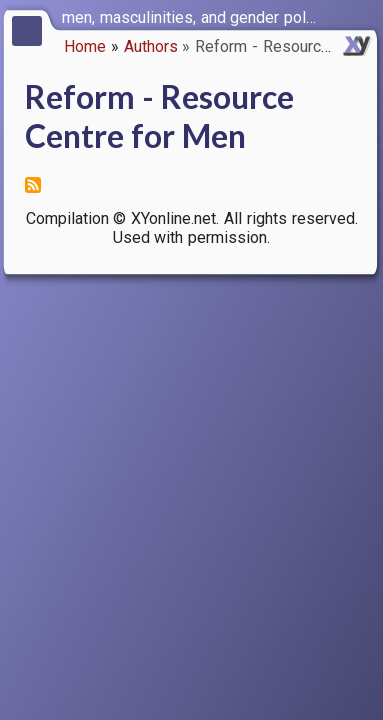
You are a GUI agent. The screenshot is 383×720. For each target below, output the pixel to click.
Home (85, 46)
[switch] (363, 16)
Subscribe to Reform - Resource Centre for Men (33, 185)
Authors (151, 46)
